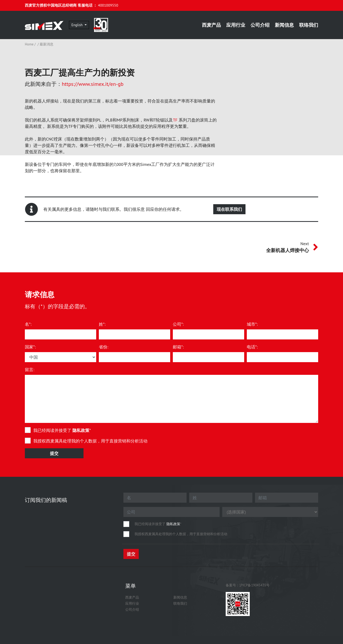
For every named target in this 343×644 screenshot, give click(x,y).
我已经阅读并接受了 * (62, 430)
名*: (28, 324)
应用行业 (236, 25)
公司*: (178, 324)
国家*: (30, 347)
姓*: (102, 324)
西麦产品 (211, 25)
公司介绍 (260, 25)
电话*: (252, 347)
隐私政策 (81, 430)
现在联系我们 (229, 209)
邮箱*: (178, 347)
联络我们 (309, 25)
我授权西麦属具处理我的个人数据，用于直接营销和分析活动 (90, 441)
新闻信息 (284, 25)
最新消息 (47, 44)
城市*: (252, 324)
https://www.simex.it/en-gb (93, 84)
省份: (104, 347)
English (84, 25)
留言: (30, 370)
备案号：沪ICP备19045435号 (248, 585)
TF (175, 120)
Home (29, 44)
